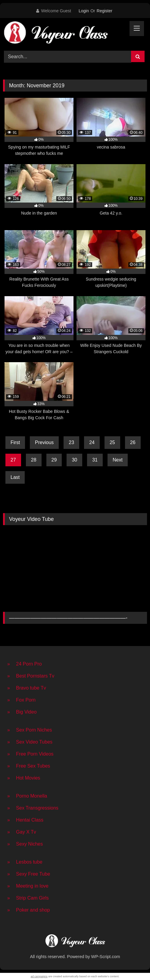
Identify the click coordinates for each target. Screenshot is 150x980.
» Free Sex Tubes (29, 766)
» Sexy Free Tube (29, 874)
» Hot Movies (24, 778)
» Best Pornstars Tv (31, 676)
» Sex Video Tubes (30, 742)
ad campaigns (39, 976)
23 (71, 442)
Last (15, 477)
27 (13, 460)
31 (95, 460)
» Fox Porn (21, 700)
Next (118, 460)
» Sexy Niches (25, 844)
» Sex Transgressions (33, 808)
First (15, 442)
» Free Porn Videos (30, 754)
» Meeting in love (28, 886)
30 (74, 460)
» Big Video (22, 712)
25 (112, 442)
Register (105, 11)
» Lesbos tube (25, 862)
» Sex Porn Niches (30, 730)
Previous (44, 442)
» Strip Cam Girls (28, 898)
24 (92, 442)
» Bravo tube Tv (27, 688)
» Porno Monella (27, 796)
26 (133, 442)
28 (34, 460)
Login (84, 11)
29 (54, 460)
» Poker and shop (28, 910)
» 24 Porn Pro (25, 664)
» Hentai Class (25, 820)
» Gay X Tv (22, 832)
